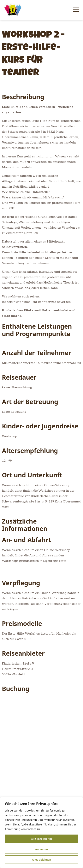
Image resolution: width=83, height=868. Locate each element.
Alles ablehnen (41, 860)
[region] (41, 833)
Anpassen (41, 849)
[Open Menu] (76, 10)
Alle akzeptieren (41, 839)
